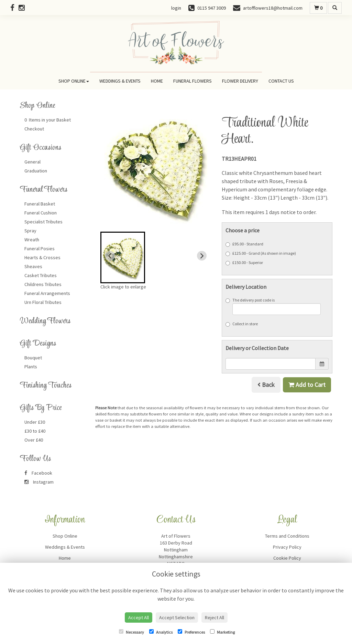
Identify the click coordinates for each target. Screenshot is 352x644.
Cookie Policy (287, 558)
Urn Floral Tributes (43, 302)
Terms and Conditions (287, 536)
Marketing (222, 632)
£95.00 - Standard (244, 244)
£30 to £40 (35, 431)
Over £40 (34, 440)
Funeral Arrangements (47, 293)
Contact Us (281, 81)
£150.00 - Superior (244, 263)
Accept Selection (177, 617)
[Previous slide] (110, 256)
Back (266, 385)
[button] (123, 257)
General (32, 162)
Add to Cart (307, 385)
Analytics (161, 632)
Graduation (36, 171)
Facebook (38, 473)
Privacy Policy (287, 547)
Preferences (191, 632)
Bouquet (33, 358)
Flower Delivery (240, 81)
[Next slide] (202, 256)
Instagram (39, 482)
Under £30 (35, 422)
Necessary (131, 632)
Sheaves (33, 266)
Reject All (214, 617)
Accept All (139, 617)
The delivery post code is (273, 306)
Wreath (32, 240)
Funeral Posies (40, 249)
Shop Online (74, 81)
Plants (31, 367)
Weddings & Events (120, 81)
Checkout (34, 129)
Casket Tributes (41, 275)
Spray (30, 231)
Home (157, 81)
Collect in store (242, 324)
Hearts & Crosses (42, 257)
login (176, 8)
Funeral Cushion (41, 213)
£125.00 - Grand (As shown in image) (261, 253)
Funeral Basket (40, 204)
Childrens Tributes (43, 284)
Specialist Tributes (43, 222)
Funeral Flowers (192, 81)
